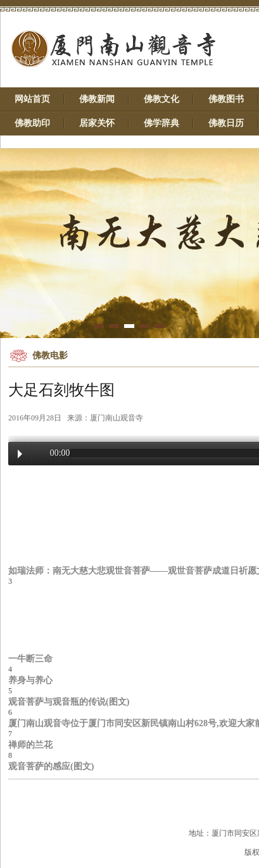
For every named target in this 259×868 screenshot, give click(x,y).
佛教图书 (226, 99)
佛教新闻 (97, 99)
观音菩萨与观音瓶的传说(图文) (69, 701)
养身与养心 (30, 680)
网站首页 (32, 99)
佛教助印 (32, 123)
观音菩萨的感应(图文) (51, 766)
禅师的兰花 (30, 745)
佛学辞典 (161, 123)
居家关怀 (97, 123)
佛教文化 (161, 99)
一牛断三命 (30, 658)
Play (20, 454)
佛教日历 (226, 123)
